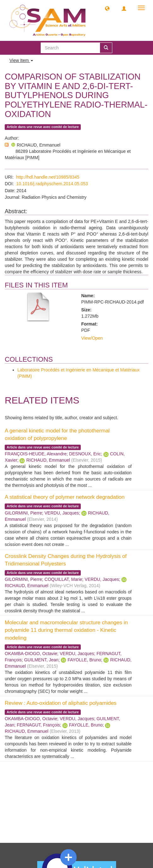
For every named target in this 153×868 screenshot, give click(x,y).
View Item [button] (21, 60)
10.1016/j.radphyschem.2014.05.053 (52, 184)
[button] (107, 8)
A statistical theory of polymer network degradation (65, 497)
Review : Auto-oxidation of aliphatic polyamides (61, 703)
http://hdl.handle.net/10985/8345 (48, 177)
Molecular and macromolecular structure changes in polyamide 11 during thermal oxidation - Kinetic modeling (66, 630)
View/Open (92, 338)
